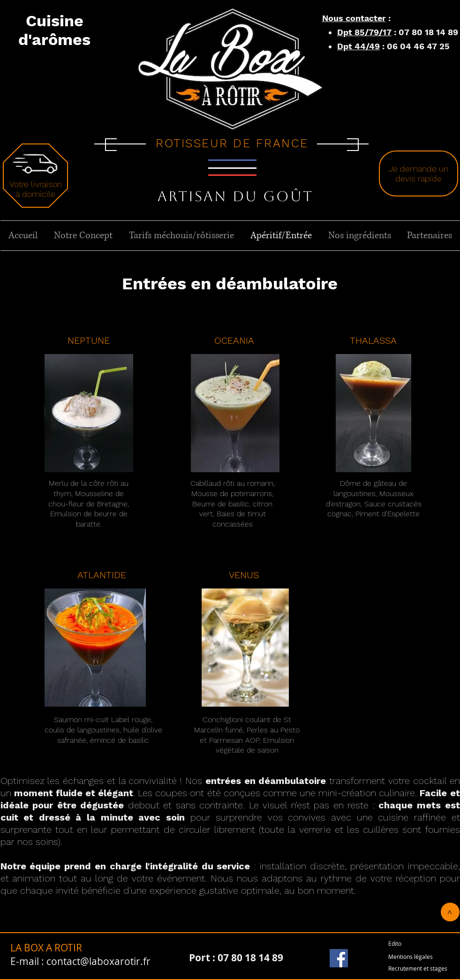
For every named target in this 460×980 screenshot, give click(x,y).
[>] (450, 912)
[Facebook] (339, 958)
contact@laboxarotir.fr (98, 961)
